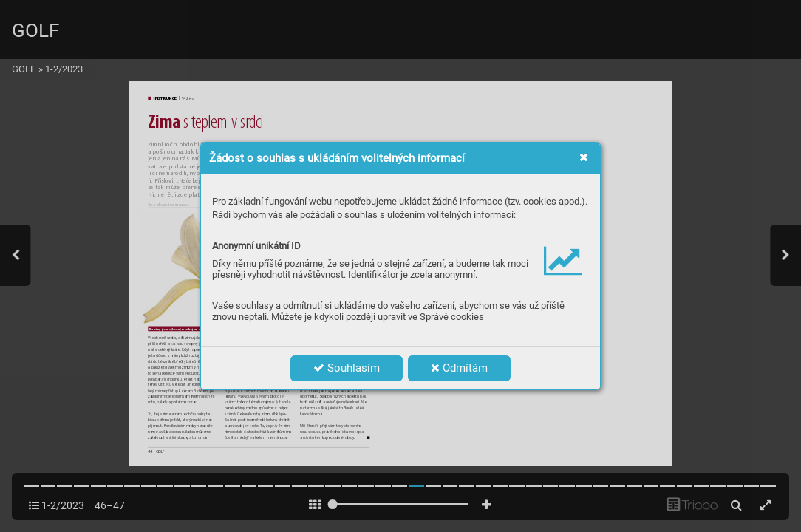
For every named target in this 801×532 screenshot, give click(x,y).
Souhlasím (347, 368)
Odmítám (459, 368)
